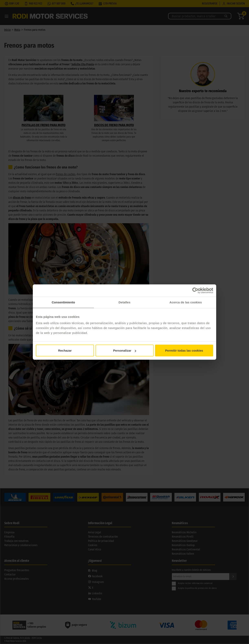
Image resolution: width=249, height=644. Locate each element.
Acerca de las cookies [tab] (186, 302)
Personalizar (125, 350)
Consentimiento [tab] (63, 302)
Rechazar (65, 350)
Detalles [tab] (124, 302)
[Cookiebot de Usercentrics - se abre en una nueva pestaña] (195, 290)
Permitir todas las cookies (184, 350)
